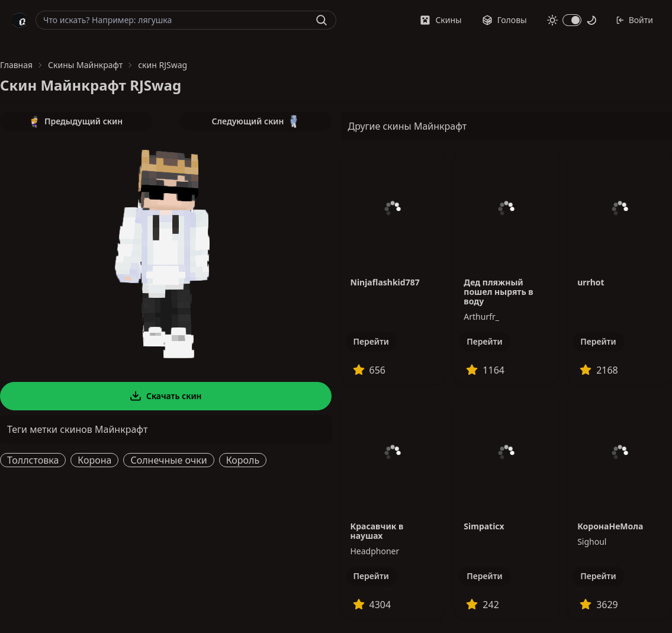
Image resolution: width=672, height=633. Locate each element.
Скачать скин (166, 396)
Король (243, 460)
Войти (634, 20)
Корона (94, 460)
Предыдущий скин (76, 121)
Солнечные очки (168, 460)
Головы (504, 20)
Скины (441, 20)
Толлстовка (33, 460)
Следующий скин (256, 121)
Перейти (371, 341)
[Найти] (321, 20)
